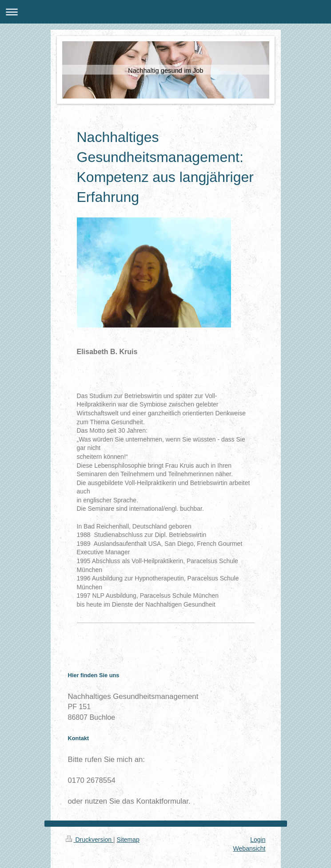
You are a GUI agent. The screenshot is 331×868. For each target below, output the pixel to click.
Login (258, 840)
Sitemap (128, 840)
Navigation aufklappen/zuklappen (165, 12)
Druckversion (90, 840)
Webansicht (249, 848)
